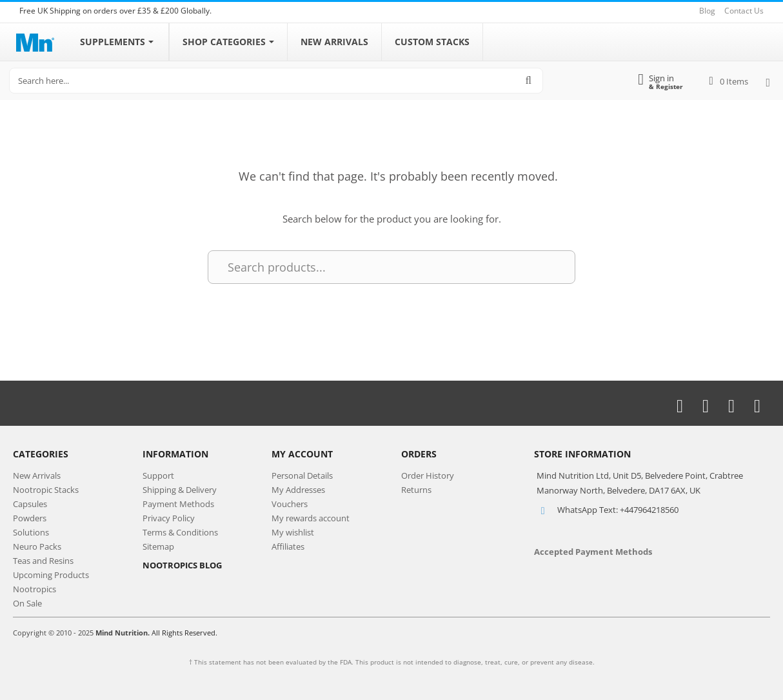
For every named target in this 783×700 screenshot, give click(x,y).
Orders (419, 454)
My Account (302, 454)
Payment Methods (178, 504)
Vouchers (290, 504)
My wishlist (293, 532)
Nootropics (35, 589)
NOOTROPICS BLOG (182, 565)
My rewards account (311, 518)
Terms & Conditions (180, 532)
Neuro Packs (37, 546)
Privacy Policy (169, 518)
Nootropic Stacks (46, 490)
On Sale (27, 603)
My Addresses (298, 490)
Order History (428, 475)
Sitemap (158, 546)
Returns (416, 490)
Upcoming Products (51, 575)
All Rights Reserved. (184, 633)
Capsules (30, 504)
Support (158, 475)
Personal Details (302, 475)
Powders (30, 518)
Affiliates (288, 546)
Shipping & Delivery (180, 490)
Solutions (31, 532)
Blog (707, 11)
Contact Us (744, 11)
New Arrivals (37, 475)
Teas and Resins (43, 561)
